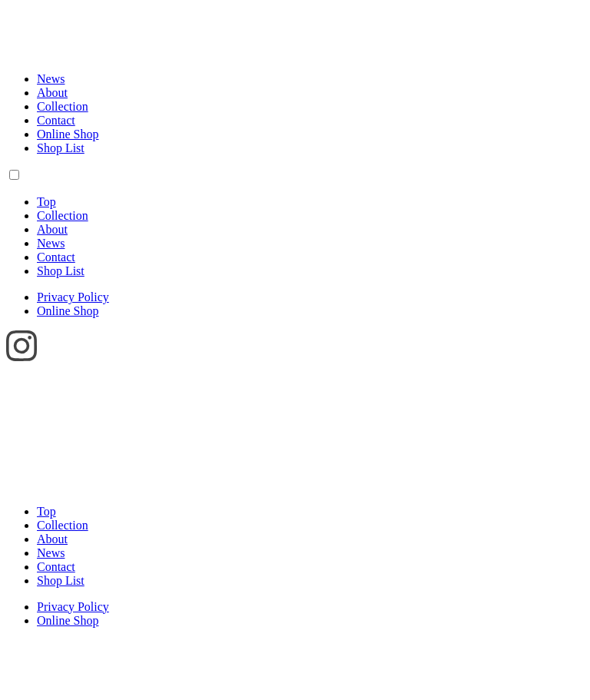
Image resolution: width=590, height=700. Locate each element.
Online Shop (68, 134)
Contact (56, 120)
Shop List (61, 148)
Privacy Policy (73, 297)
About (52, 93)
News (51, 79)
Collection (63, 106)
